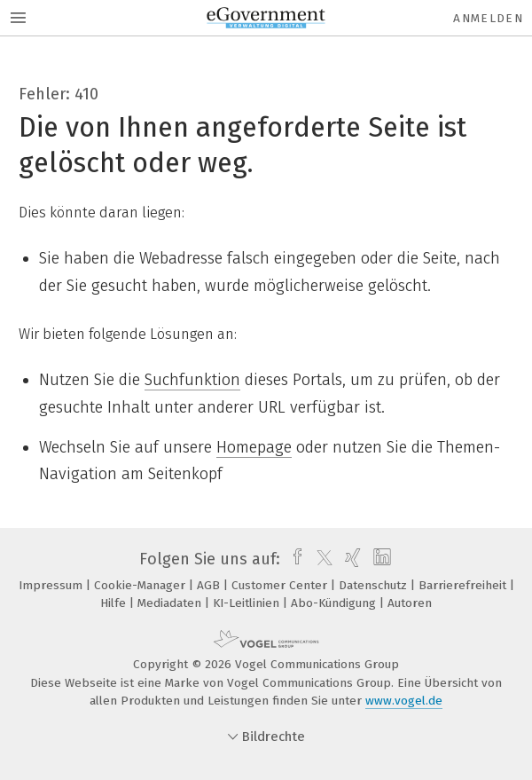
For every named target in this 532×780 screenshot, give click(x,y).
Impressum (52, 585)
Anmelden (488, 18)
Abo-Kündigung (335, 603)
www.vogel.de (404, 701)
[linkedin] (380, 559)
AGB (210, 585)
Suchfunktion (192, 380)
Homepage (254, 447)
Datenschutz (375, 585)
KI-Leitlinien (248, 603)
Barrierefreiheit (464, 585)
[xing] (351, 559)
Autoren (410, 603)
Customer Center (281, 585)
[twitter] (320, 559)
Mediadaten (171, 603)
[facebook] (293, 559)
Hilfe (115, 603)
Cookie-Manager (141, 585)
